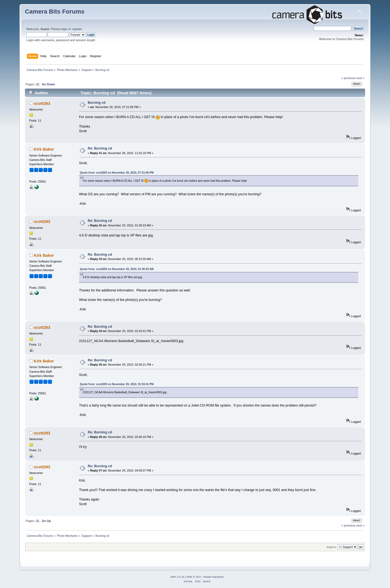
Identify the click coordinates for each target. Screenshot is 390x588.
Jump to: (331, 547)
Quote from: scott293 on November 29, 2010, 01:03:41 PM (117, 384)
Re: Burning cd (100, 148)
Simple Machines (213, 577)
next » (360, 78)
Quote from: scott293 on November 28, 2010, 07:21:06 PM (117, 173)
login (64, 29)
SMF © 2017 (194, 577)
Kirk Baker (44, 149)
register (77, 29)
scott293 (42, 103)
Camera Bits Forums (55, 12)
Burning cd (97, 103)
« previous (348, 78)
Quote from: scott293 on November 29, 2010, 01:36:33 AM (117, 269)
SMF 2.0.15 (177, 577)
